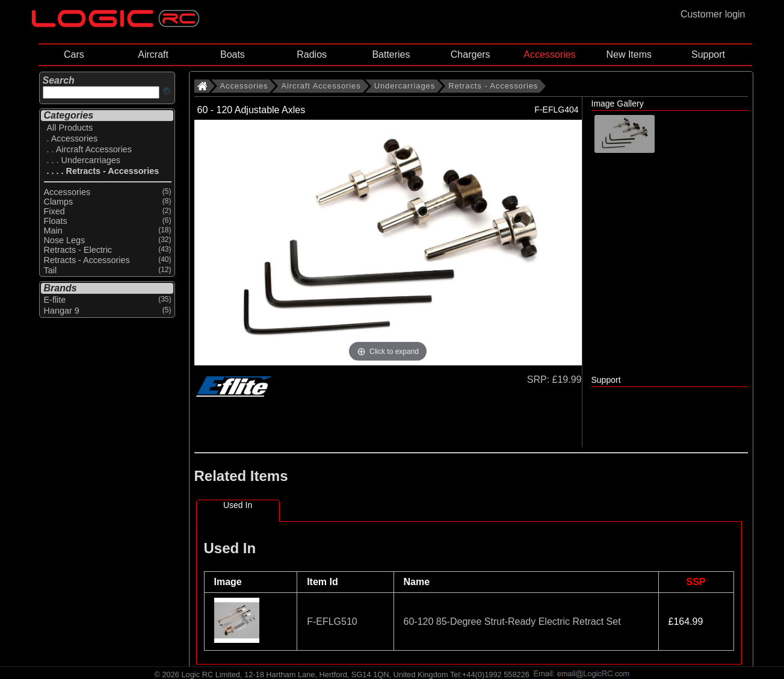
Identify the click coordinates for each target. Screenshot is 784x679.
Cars (74, 54)
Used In (238, 505)
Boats (233, 54)
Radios (312, 54)
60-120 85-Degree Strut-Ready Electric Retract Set (512, 622)
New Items (629, 54)
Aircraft (153, 54)
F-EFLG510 (332, 622)
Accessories (549, 54)
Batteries (391, 54)
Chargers (471, 54)
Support (708, 54)
